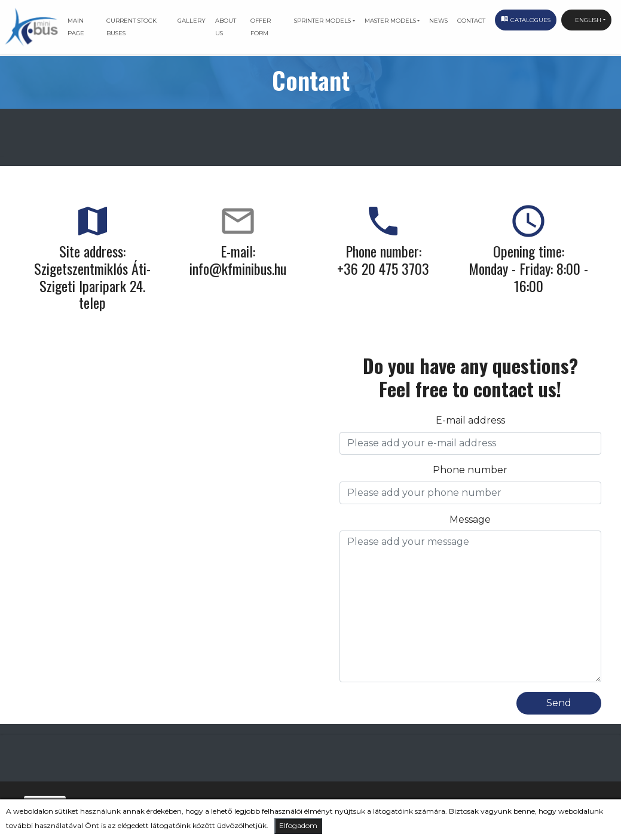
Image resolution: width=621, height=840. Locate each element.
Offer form (261, 27)
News (438, 20)
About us (226, 27)
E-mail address (470, 420)
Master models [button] (390, 20)
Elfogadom (298, 825)
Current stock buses (131, 27)
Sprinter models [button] (322, 20)
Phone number (470, 470)
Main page (76, 27)
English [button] (584, 20)
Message (470, 519)
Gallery (192, 20)
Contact (471, 20)
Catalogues (526, 21)
